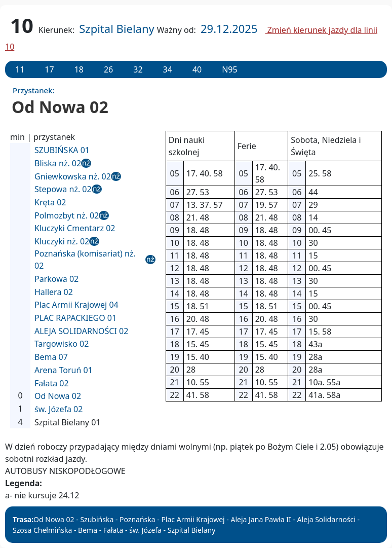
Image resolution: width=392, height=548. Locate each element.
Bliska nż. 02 (58, 163)
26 (108, 69)
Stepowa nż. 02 (63, 189)
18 (79, 69)
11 (20, 69)
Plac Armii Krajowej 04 (76, 305)
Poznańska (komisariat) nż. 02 (85, 260)
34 (168, 69)
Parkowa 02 (56, 279)
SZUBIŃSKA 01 (62, 150)
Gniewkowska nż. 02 (73, 176)
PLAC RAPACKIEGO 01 (75, 318)
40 (197, 69)
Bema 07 (51, 357)
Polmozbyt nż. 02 (67, 215)
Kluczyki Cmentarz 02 (75, 228)
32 (138, 69)
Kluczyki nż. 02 (62, 241)
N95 (229, 69)
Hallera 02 (54, 292)
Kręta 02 (50, 202)
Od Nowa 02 (58, 396)
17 (49, 69)
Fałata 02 (52, 383)
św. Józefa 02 (58, 409)
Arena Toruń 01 (64, 370)
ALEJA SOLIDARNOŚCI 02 (81, 331)
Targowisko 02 (62, 344)
